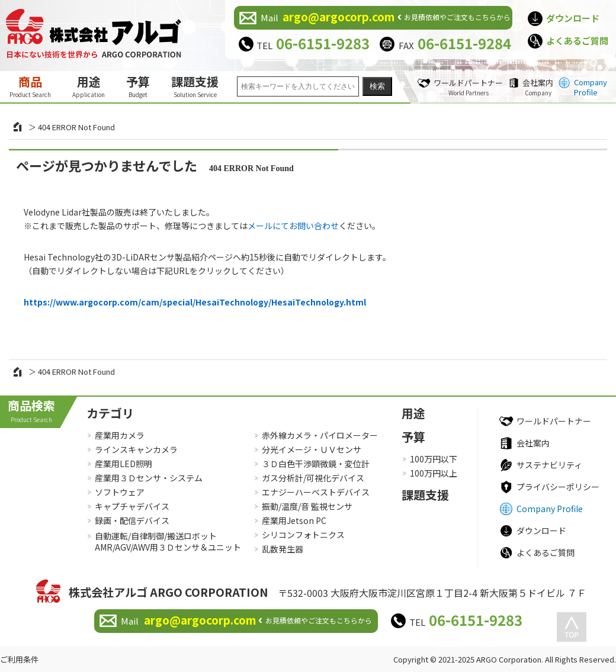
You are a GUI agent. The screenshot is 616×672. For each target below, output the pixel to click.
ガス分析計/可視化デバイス (313, 478)
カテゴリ (110, 413)
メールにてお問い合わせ (293, 226)
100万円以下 (434, 459)
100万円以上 (434, 473)
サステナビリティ (549, 465)
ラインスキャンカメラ (136, 449)
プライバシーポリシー (558, 487)
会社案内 (538, 87)
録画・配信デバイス (132, 520)
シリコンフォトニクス (303, 535)
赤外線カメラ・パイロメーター (320, 435)
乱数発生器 (283, 549)
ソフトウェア (120, 492)
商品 (30, 86)
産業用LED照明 (123, 464)
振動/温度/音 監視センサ (307, 506)
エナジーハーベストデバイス (316, 492)
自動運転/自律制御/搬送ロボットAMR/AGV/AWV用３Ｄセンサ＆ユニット (168, 542)
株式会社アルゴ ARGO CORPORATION (169, 592)
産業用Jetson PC (294, 520)
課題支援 (195, 86)
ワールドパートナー (468, 87)
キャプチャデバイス (132, 506)
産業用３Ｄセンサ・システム (149, 478)
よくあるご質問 (577, 41)
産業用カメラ (120, 435)
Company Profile (591, 87)
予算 (138, 86)
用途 (89, 86)
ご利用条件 (19, 659)
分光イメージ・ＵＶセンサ (312, 449)
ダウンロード (573, 18)
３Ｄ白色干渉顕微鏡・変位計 (316, 464)
